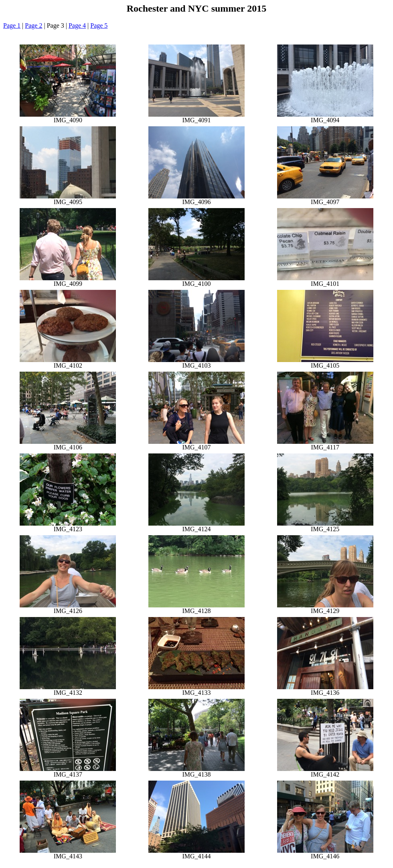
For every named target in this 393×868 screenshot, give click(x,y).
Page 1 (12, 25)
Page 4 (77, 25)
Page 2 (33, 25)
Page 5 (99, 25)
